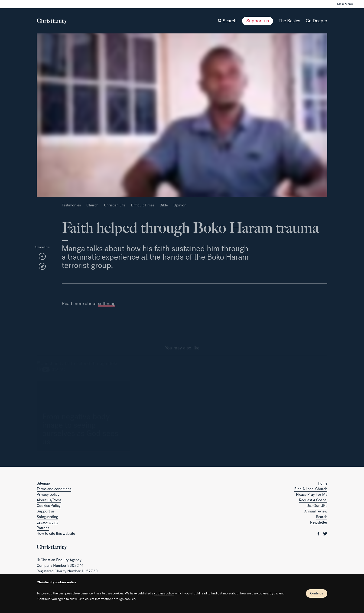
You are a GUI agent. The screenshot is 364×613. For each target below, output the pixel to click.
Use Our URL (317, 506)
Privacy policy (48, 494)
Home (323, 483)
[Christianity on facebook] (319, 534)
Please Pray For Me (312, 494)
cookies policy (164, 593)
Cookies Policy (49, 506)
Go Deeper (317, 21)
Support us (258, 21)
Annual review (316, 511)
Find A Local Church (311, 489)
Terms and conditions (54, 489)
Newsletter (319, 522)
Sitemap (43, 483)
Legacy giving (47, 522)
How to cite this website (56, 533)
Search (322, 517)
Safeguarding (47, 517)
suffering (107, 311)
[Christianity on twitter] (325, 534)
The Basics (289, 21)
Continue (317, 593)
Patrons (43, 528)
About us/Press (49, 500)
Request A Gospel (313, 500)
